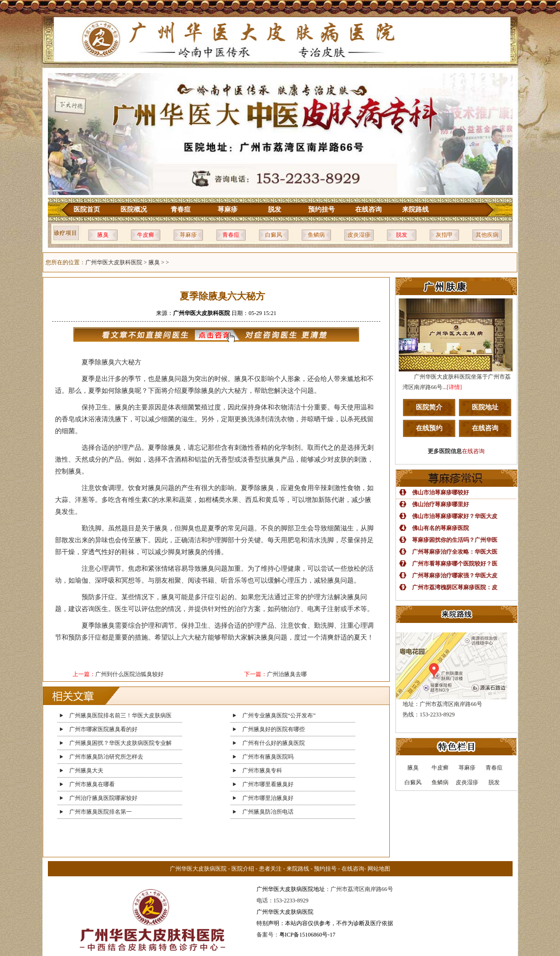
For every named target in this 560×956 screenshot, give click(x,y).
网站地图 (379, 869)
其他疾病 (487, 235)
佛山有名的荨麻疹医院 (441, 528)
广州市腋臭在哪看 (92, 784)
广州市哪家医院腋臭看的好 (103, 729)
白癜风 (274, 235)
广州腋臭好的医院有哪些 (274, 729)
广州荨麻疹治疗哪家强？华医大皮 (455, 575)
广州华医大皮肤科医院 (114, 262)
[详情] (454, 387)
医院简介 (429, 407)
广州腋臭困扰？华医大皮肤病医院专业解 (120, 743)
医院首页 (87, 209)
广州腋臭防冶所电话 (268, 812)
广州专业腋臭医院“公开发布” (279, 715)
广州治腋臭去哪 (287, 674)
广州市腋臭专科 (262, 770)
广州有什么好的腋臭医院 (274, 743)
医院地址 (485, 407)
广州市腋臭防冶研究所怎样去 (106, 757)
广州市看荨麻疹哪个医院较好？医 (455, 564)
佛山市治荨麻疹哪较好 (441, 492)
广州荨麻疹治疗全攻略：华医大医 (455, 552)
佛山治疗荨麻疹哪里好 (441, 504)
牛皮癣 (146, 235)
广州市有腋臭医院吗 (268, 757)
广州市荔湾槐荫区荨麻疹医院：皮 (455, 587)
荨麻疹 (228, 209)
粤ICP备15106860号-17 (308, 935)
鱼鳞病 (316, 235)
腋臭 (103, 235)
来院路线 (415, 209)
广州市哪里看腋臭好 (268, 784)
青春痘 (181, 209)
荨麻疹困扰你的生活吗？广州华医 (455, 540)
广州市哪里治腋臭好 (268, 798)
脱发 (275, 209)
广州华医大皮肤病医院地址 (291, 889)
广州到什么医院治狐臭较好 (129, 674)
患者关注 (270, 869)
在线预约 (429, 428)
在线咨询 (368, 209)
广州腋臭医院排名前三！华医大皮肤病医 (120, 715)
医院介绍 (243, 869)
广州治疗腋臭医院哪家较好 (103, 798)
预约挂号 (321, 209)
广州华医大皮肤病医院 (198, 869)
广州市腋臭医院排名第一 (101, 812)
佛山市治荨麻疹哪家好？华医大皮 (455, 516)
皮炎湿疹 (359, 235)
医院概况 (134, 209)
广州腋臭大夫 (86, 770)
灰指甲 (444, 235)
